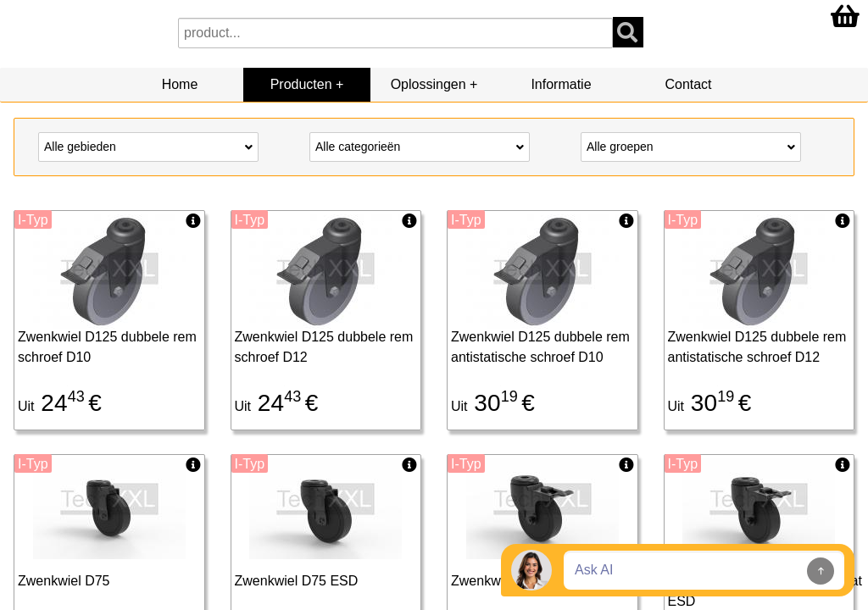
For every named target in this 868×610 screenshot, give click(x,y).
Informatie (561, 84)
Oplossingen (428, 84)
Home (180, 84)
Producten (301, 84)
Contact (688, 84)
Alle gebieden (148, 146)
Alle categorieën (420, 146)
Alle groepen (691, 146)
